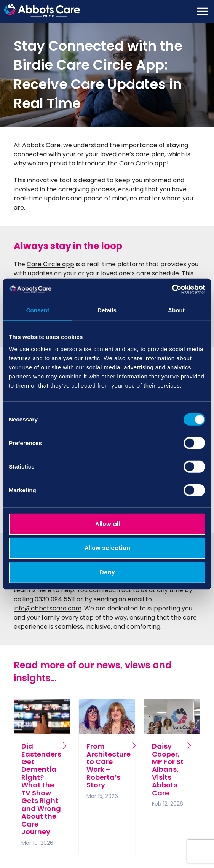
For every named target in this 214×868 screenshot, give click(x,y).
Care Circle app (50, 264)
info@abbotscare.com (48, 608)
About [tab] (176, 310)
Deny (107, 572)
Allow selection (107, 548)
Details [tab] (107, 310)
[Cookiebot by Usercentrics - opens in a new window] (172, 289)
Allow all (108, 524)
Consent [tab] (38, 310)
